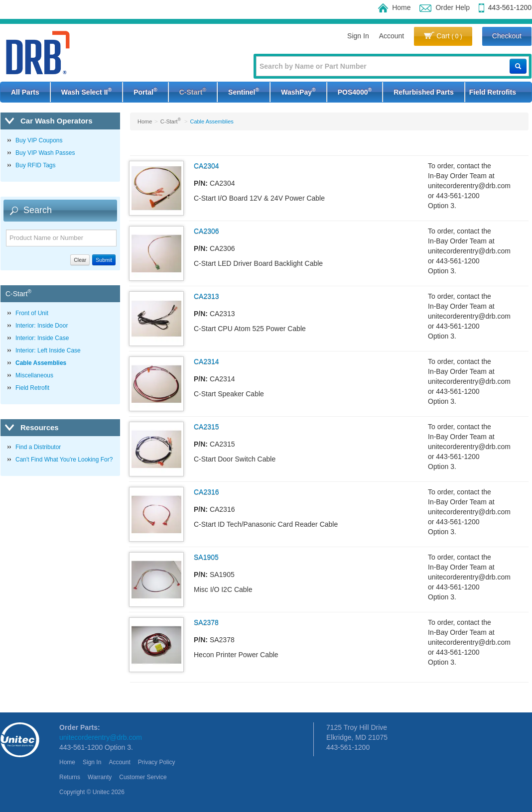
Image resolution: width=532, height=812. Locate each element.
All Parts (25, 92)
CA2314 (206, 361)
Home (394, 7)
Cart (443, 36)
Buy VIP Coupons (39, 140)
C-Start (193, 91)
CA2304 (206, 166)
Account (392, 36)
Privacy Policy (157, 762)
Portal (145, 91)
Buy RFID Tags (35, 165)
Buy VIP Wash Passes (45, 153)
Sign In (358, 36)
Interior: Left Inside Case (48, 350)
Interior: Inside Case (42, 338)
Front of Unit (32, 313)
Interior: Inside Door (42, 326)
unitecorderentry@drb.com (101, 737)
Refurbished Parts (424, 92)
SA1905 (206, 557)
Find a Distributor (38, 447)
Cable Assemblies (41, 363)
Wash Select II (86, 91)
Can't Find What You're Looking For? (64, 460)
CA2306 (206, 231)
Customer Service (143, 777)
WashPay (298, 91)
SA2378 (206, 622)
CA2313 (206, 296)
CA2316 (206, 492)
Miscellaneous (34, 375)
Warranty (100, 777)
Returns (70, 777)
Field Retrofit (32, 388)
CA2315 (206, 427)
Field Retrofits (493, 92)
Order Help (444, 7)
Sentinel (244, 91)
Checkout (507, 36)
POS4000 (355, 91)
